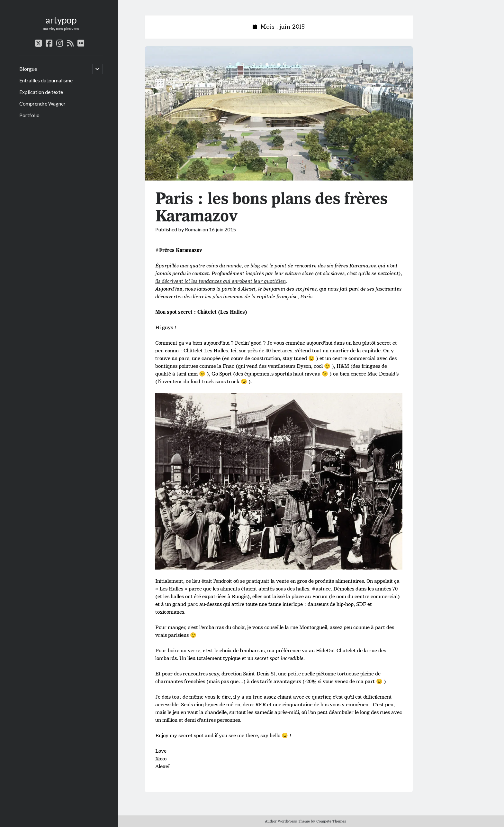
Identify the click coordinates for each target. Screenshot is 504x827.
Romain (193, 229)
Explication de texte (41, 92)
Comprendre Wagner (42, 103)
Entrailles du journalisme (46, 80)
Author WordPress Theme (287, 821)
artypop (61, 20)
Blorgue (28, 69)
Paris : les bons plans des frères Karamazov (279, 113)
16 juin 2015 (222, 229)
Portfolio (29, 115)
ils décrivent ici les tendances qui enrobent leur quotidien (221, 281)
